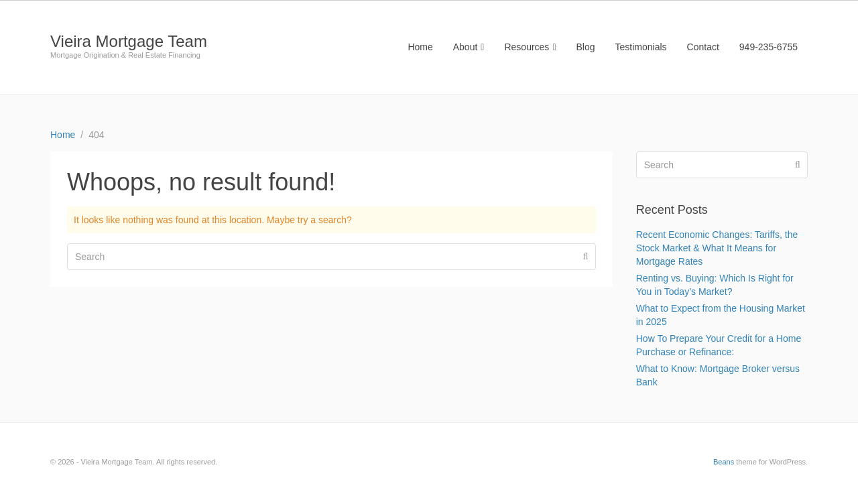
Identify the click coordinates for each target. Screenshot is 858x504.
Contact (703, 47)
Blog (586, 47)
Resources (530, 47)
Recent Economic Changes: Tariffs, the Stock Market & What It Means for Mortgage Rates (717, 248)
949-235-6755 (769, 47)
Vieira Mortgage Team (129, 41)
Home (420, 47)
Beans (724, 462)
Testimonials (641, 47)
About (469, 47)
